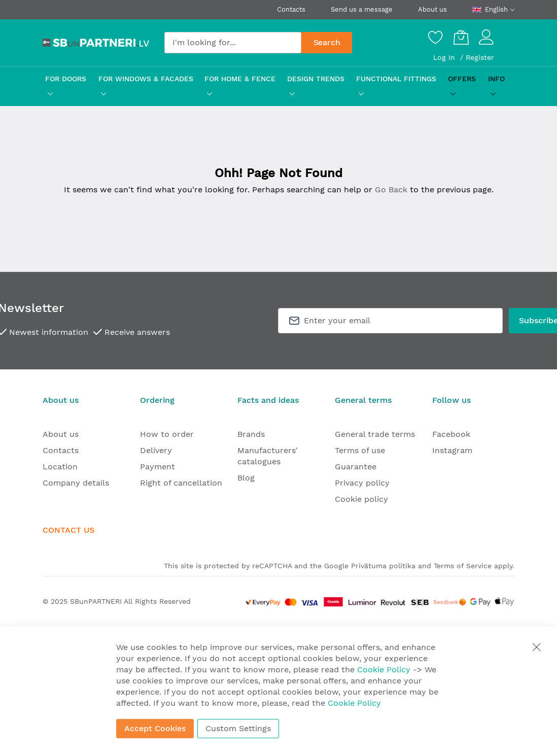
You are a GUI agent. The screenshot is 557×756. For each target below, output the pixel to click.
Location (60, 467)
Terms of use (360, 450)
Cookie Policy (384, 669)
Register (480, 57)
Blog (246, 478)
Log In (445, 57)
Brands (251, 434)
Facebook (451, 434)
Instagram (452, 450)
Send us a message (362, 9)
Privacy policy (362, 483)
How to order (167, 434)
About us (432, 9)
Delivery (156, 450)
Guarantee (356, 467)
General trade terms (375, 434)
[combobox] (233, 43)
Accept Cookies (155, 728)
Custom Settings (238, 728)
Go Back (391, 190)
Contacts (291, 9)
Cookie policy (361, 499)
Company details (76, 483)
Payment (158, 467)
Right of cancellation (181, 483)
